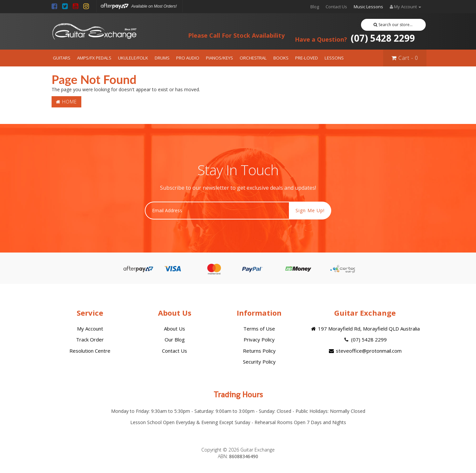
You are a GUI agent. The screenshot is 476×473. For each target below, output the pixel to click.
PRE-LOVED (307, 58)
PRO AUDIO (188, 58)
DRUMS (162, 58)
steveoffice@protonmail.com (365, 351)
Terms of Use (259, 329)
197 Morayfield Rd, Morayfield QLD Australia (365, 329)
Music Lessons (368, 7)
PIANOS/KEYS (219, 58)
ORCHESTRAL (253, 58)
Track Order (90, 339)
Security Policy (259, 362)
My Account (90, 329)
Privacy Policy (259, 339)
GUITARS (62, 58)
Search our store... (393, 25)
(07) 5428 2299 (355, 38)
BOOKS (281, 58)
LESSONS (334, 58)
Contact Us (336, 7)
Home (66, 102)
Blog (315, 7)
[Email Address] (217, 211)
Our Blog (175, 339)
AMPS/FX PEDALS (94, 58)
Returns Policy (259, 351)
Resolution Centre (90, 351)
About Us (175, 329)
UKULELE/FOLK (133, 58)
